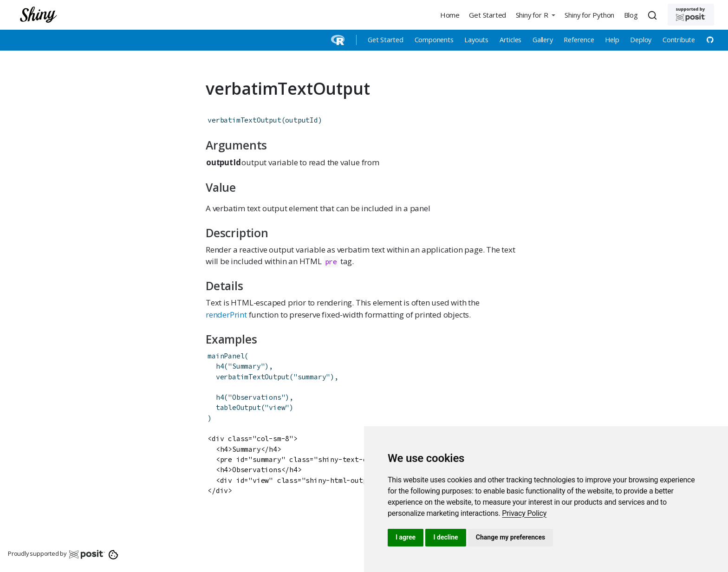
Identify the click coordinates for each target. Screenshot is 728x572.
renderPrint (226, 315)
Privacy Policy (524, 513)
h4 (220, 366)
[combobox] (654, 15)
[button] (535, 15)
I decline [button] (445, 537)
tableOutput (238, 407)
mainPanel (226, 356)
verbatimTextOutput (244, 120)
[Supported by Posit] (691, 15)
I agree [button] (406, 537)
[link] (524, 513)
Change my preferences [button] (510, 537)
